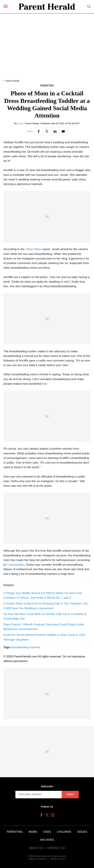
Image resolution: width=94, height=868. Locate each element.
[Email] (63, 131)
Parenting (47, 86)
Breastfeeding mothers (25, 647)
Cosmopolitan (16, 565)
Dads (47, 832)
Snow (21, 123)
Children (64, 832)
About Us (36, 848)
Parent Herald (12, 81)
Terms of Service (37, 859)
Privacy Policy (58, 859)
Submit (70, 794)
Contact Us (56, 848)
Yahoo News (33, 249)
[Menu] (6, 6)
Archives (47, 840)
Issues (82, 832)
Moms (33, 832)
